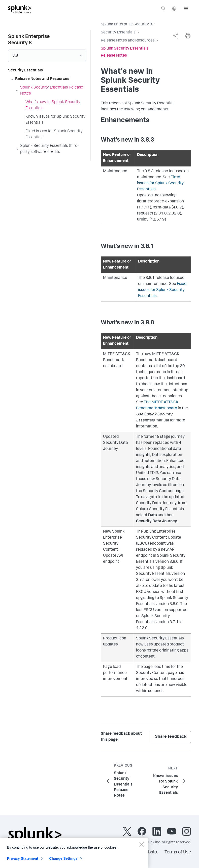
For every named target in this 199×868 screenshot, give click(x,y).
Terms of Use (178, 852)
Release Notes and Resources (128, 41)
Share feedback (171, 737)
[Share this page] (176, 36)
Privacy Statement (23, 861)
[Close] (142, 847)
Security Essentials (118, 33)
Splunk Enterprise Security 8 (126, 25)
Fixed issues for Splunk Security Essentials (160, 184)
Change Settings (63, 861)
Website (150, 852)
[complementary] (176, 36)
